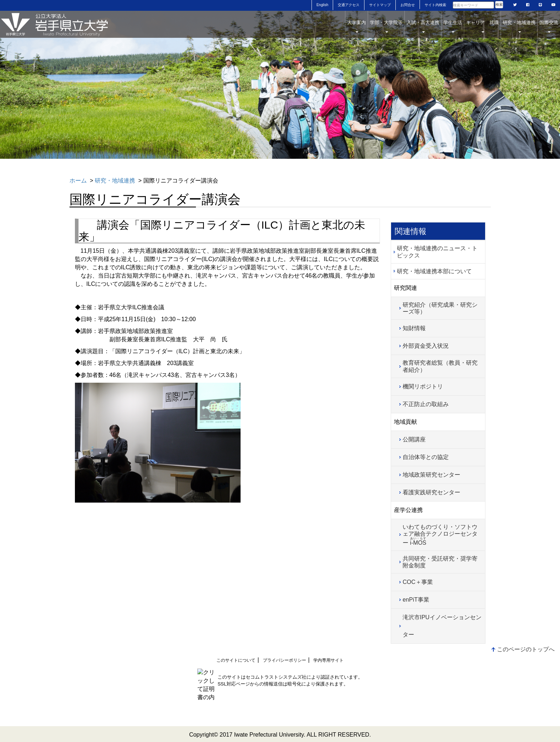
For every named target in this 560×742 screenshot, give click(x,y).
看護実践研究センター (431, 492)
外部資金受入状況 (426, 346)
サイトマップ (380, 5)
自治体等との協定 (426, 457)
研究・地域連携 (519, 26)
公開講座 (414, 439)
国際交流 (549, 26)
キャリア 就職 (482, 26)
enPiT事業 (416, 600)
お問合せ (408, 5)
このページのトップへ (526, 649)
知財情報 (414, 328)
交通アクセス (349, 5)
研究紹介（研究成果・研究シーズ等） (440, 308)
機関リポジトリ (423, 386)
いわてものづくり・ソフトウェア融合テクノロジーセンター (440, 535)
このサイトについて (236, 660)
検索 (499, 5)
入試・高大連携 (423, 26)
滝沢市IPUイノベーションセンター (442, 626)
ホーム (78, 181)
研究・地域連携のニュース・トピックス (437, 252)
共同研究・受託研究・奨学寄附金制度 (440, 562)
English (322, 5)
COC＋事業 (418, 582)
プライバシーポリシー (285, 660)
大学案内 (357, 26)
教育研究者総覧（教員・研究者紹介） (440, 366)
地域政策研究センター (431, 475)
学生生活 (453, 26)
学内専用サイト (328, 660)
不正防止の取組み (426, 404)
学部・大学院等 (386, 26)
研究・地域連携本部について (434, 271)
